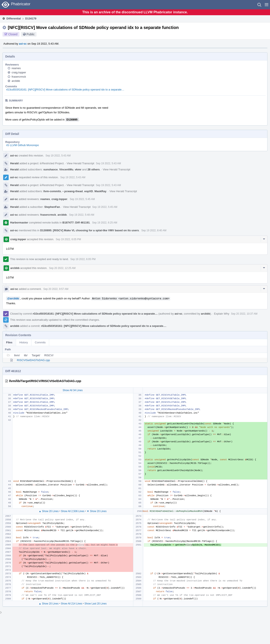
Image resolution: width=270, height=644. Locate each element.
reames (16, 68)
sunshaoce (51, 169)
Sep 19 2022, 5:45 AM (82, 199)
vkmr (78, 169)
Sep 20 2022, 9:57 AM (56, 289)
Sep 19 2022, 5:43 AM (58, 156)
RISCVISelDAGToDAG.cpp (33, 360)
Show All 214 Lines (71, 604)
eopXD (88, 191)
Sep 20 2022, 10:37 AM (244, 314)
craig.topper (19, 72)
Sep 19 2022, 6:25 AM (105, 223)
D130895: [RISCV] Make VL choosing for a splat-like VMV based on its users (89, 230)
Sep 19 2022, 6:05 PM (68, 239)
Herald (14, 163)
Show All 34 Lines (73, 390)
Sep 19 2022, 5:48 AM (82, 215)
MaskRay (100, 191)
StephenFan (52, 207)
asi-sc (23, 44)
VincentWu (66, 169)
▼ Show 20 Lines (97, 511)
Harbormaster (19, 223)
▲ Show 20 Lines (49, 511)
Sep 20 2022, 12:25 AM (62, 268)
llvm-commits (52, 191)
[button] (267, 5)
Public (31, 34)
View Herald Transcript (80, 163)
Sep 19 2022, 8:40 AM (154, 230)
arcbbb (16, 81)
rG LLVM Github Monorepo (22, 145)
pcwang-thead (73, 191)
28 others (94, 169)
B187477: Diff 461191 (76, 223)
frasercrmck (19, 77)
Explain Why (222, 314)
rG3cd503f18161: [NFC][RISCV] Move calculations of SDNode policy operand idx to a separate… (65, 90)
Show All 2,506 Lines (73, 511)
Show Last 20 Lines (96, 604)
